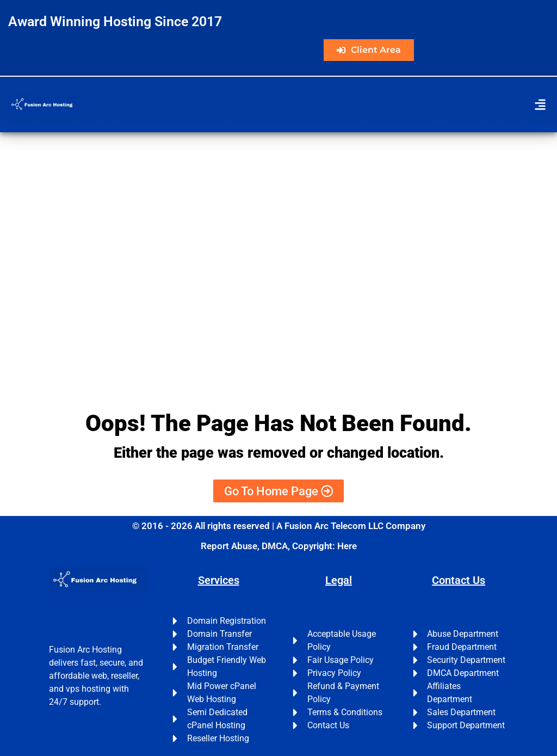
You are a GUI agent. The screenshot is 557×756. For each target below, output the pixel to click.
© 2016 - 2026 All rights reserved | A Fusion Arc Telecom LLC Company (279, 526)
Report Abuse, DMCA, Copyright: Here (279, 546)
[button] (540, 105)
